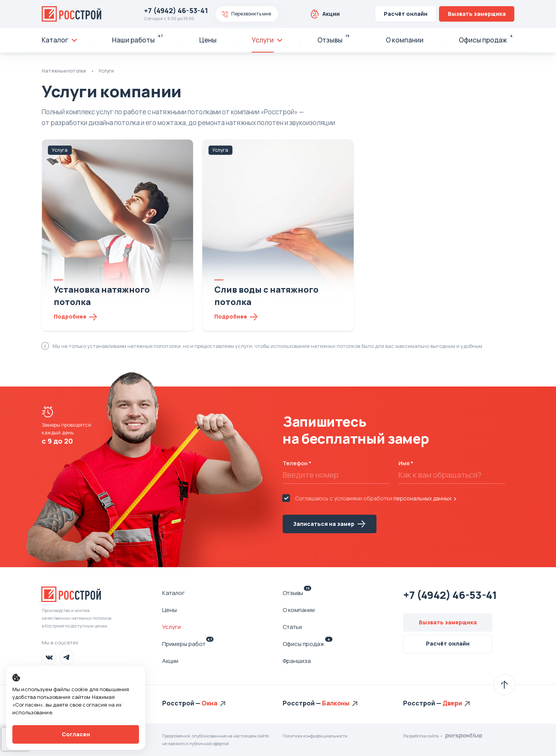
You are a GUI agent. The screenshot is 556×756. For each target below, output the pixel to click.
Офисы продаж (308, 644)
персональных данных (422, 498)
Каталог (174, 593)
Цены (170, 610)
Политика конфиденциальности (315, 736)
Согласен (76, 734)
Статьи (292, 627)
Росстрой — (182, 703)
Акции (331, 14)
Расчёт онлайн (406, 14)
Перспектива (464, 736)
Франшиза (297, 661)
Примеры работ (188, 644)
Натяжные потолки (64, 71)
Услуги (171, 627)
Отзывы (297, 593)
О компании (299, 610)
